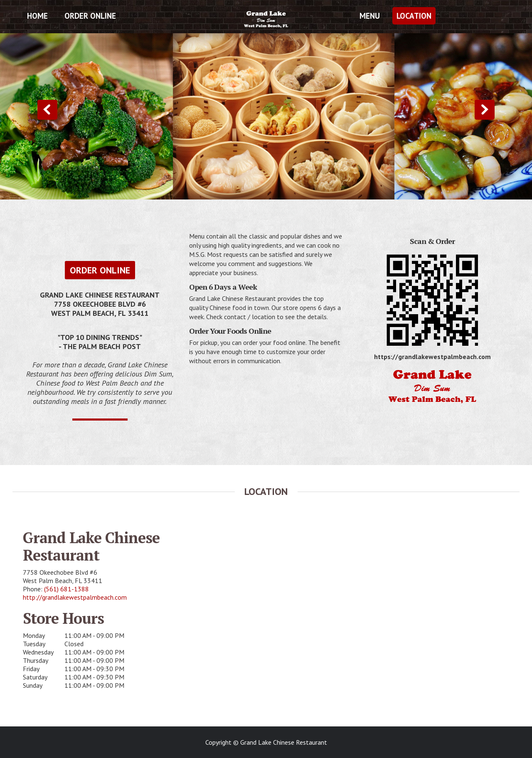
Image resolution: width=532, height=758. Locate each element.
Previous (47, 110)
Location (414, 16)
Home (37, 16)
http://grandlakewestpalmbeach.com (75, 597)
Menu (370, 16)
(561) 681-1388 (66, 589)
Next (485, 110)
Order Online (90, 16)
